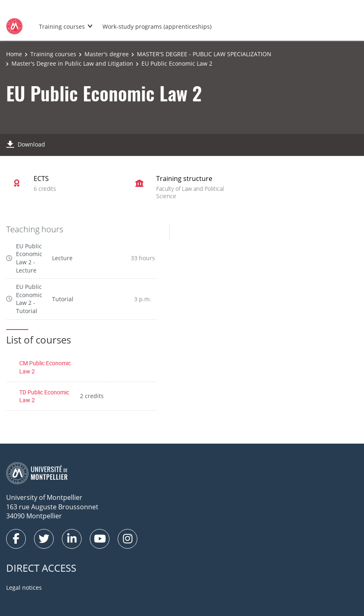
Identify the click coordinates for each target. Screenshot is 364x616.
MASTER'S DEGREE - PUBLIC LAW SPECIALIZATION (204, 54)
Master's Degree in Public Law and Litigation (72, 63)
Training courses (62, 26)
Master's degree (107, 54)
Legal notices (24, 587)
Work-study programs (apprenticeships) (157, 26)
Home (14, 54)
